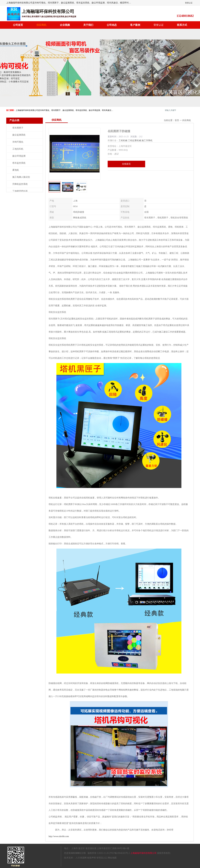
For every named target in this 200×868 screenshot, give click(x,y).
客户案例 (135, 25)
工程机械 (123, 141)
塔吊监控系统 (19, 163)
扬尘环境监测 (19, 156)
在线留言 (126, 164)
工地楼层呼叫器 (20, 191)
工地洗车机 (18, 149)
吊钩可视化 (18, 142)
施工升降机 (147, 141)
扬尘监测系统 (19, 135)
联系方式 (182, 25)
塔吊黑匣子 (18, 128)
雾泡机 (16, 170)
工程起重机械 (135, 141)
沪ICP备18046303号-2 (119, 853)
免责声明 (91, 858)
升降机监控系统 (20, 184)
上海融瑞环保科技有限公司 (143, 853)
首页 (177, 120)
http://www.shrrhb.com (59, 836)
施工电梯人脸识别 (21, 177)
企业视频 (65, 25)
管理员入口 (102, 858)
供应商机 (41, 25)
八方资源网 (81, 858)
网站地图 (112, 858)
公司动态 (112, 25)
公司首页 (18, 25)
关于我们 (88, 25)
